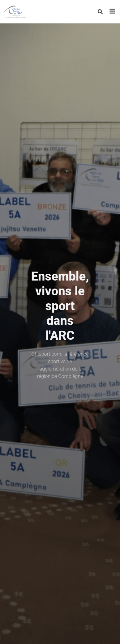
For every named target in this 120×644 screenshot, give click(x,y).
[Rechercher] (100, 12)
